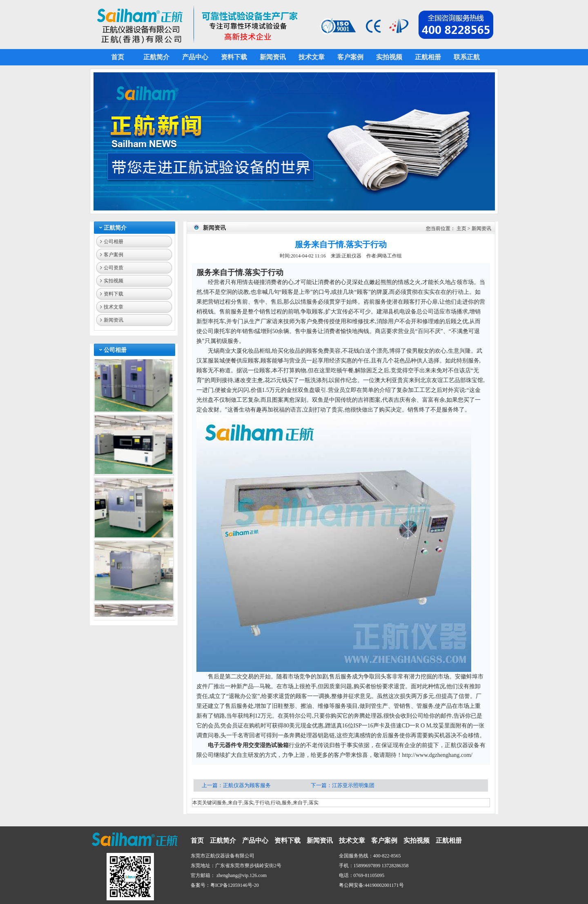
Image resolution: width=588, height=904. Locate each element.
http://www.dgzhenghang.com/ (438, 755)
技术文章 (114, 307)
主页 (461, 228)
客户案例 (114, 255)
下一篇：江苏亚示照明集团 (343, 785)
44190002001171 (382, 885)
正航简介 (115, 228)
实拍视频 (114, 281)
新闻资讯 (114, 320)
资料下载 (114, 294)
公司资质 (114, 268)
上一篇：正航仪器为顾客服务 (237, 785)
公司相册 (114, 242)
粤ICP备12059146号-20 (235, 885)
